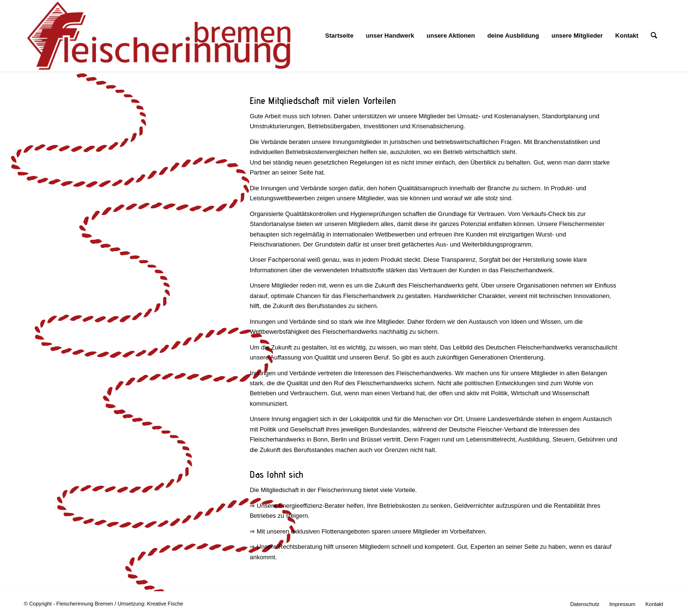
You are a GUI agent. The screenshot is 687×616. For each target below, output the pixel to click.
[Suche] (654, 36)
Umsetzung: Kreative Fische (150, 604)
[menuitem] (339, 36)
